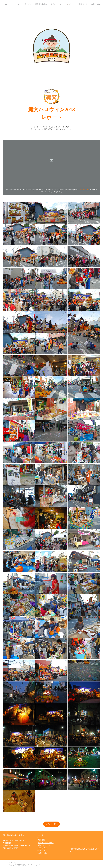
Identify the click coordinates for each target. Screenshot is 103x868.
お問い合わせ (96, 4)
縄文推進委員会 (41, 4)
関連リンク (83, 4)
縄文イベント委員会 (46, 843)
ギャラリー (71, 4)
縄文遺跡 (28, 4)
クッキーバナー (85, 190)
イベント (17, 4)
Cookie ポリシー (14, 863)
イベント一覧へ (51, 824)
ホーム (8, 4)
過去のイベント (57, 4)
